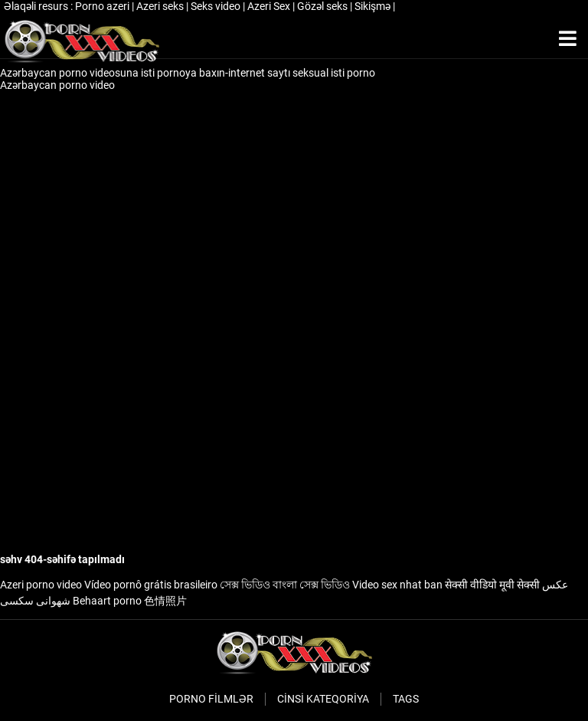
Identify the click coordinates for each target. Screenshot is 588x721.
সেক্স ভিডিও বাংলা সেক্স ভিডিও (285, 585)
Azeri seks (161, 6)
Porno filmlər (211, 699)
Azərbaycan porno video (59, 85)
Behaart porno (107, 601)
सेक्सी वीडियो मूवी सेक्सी (492, 585)
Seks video (217, 6)
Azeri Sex (270, 6)
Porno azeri (103, 6)
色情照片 (165, 601)
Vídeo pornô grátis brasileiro (151, 585)
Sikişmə (374, 6)
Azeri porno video (41, 585)
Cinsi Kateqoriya (323, 699)
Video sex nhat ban (397, 585)
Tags (406, 699)
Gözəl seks (323, 6)
